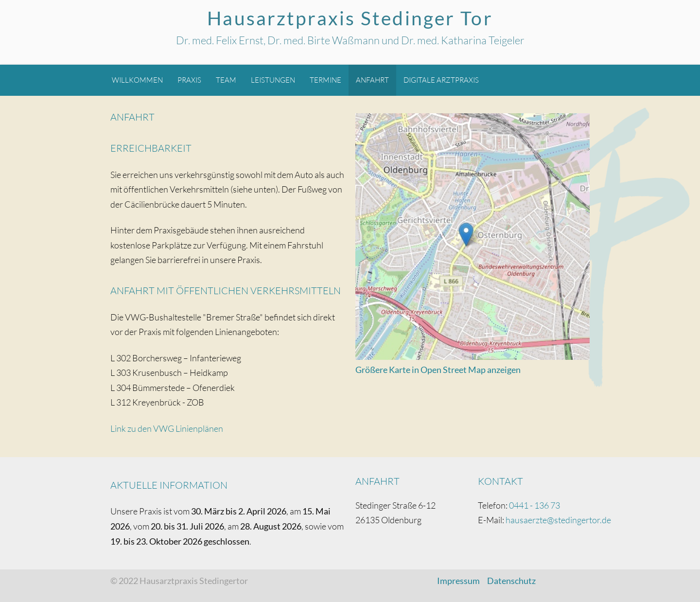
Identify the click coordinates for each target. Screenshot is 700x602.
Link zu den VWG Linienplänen (167, 428)
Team (226, 80)
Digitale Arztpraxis (441, 80)
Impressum (458, 581)
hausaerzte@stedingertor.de (558, 520)
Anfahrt (372, 80)
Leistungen (273, 80)
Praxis (189, 80)
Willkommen (137, 80)
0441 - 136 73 (534, 505)
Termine (325, 80)
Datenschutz (511, 581)
